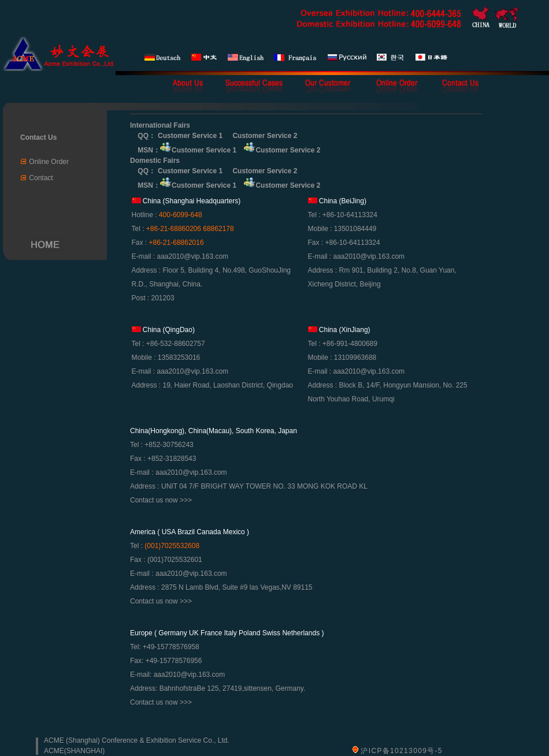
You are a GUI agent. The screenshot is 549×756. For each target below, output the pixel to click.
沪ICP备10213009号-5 (401, 751)
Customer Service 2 (265, 136)
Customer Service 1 (190, 136)
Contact (41, 178)
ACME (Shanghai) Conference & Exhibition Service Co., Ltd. (137, 740)
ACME (54, 751)
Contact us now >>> (161, 500)
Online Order (49, 162)
